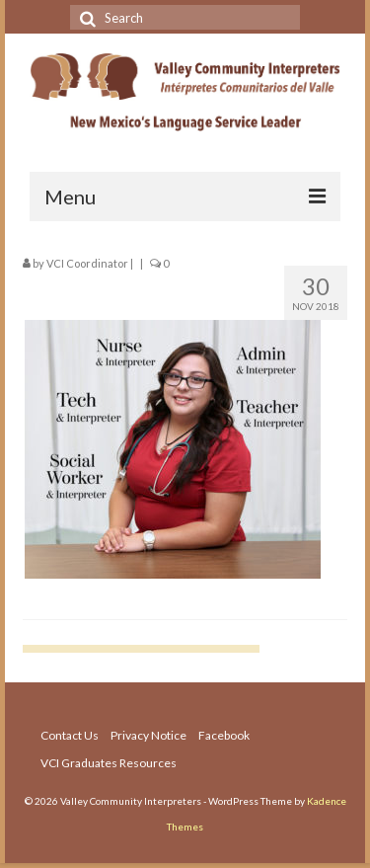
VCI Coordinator (87, 263)
